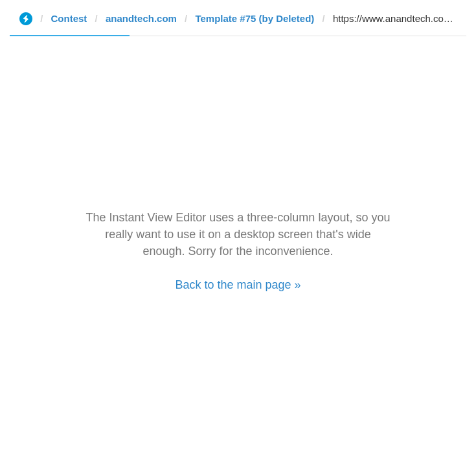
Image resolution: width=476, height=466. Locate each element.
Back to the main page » (238, 285)
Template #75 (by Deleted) (255, 18)
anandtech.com (141, 18)
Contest (69, 18)
